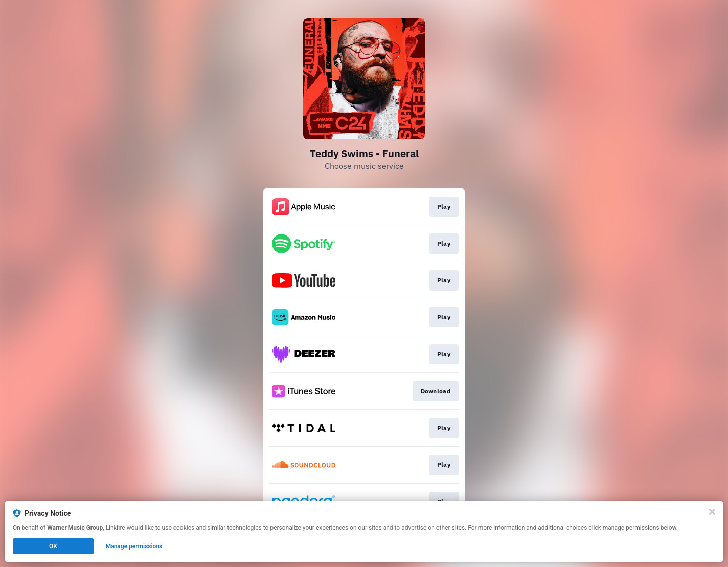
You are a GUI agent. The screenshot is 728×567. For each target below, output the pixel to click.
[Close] (712, 512)
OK (53, 546)
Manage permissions (134, 546)
